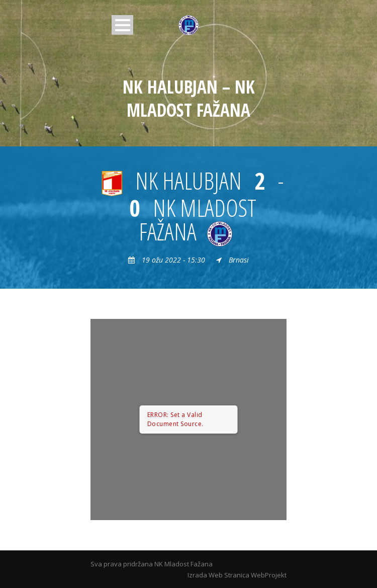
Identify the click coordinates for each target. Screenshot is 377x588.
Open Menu (122, 25)
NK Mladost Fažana (183, 564)
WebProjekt (269, 575)
